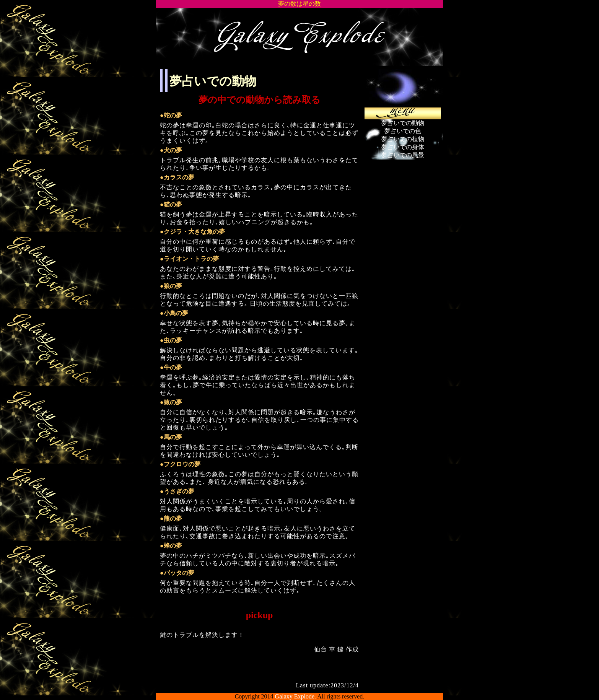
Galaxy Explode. (296, 696)
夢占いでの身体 (403, 147)
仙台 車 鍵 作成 (336, 649)
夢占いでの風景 (403, 155)
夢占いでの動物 (403, 123)
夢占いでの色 (403, 131)
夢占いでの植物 (403, 139)
